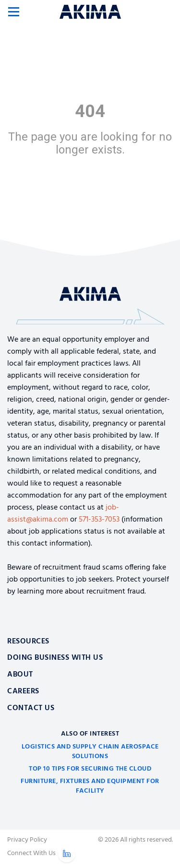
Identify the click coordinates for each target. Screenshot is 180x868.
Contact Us (31, 708)
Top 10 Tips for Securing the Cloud (90, 769)
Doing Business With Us (55, 658)
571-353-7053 (99, 520)
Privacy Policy (27, 840)
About (20, 675)
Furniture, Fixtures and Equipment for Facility (90, 786)
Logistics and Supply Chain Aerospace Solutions (90, 752)
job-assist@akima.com (63, 514)
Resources (28, 642)
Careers (23, 691)
